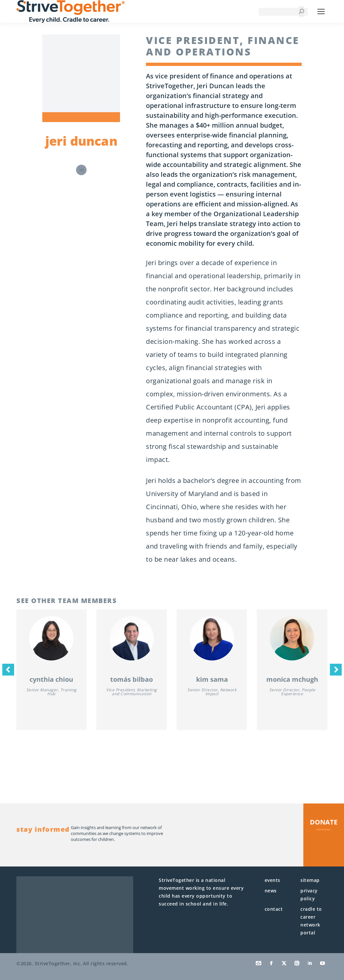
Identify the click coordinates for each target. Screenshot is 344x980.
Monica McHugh (292, 679)
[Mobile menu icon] (321, 11)
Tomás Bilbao (132, 679)
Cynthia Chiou (51, 679)
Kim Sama (212, 679)
